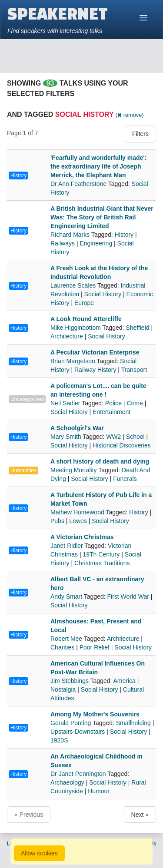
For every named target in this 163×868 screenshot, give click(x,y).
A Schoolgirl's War (77, 428)
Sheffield (137, 328)
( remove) (130, 115)
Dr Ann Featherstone (79, 184)
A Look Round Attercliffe (86, 319)
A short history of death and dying (100, 461)
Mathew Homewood (78, 512)
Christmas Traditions (102, 563)
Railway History (95, 370)
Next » (140, 815)
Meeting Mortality (74, 470)
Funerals (125, 479)
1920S (59, 740)
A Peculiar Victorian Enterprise (95, 352)
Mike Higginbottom (77, 328)
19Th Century (101, 554)
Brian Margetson (73, 361)
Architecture (67, 336)
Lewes (78, 521)
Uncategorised (27, 399)
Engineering (96, 243)
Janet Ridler (67, 546)
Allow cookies (39, 853)
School (135, 437)
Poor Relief (95, 647)
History (18, 176)
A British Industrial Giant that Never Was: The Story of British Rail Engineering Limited (102, 217)
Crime (135, 403)
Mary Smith (67, 437)
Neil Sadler (66, 403)
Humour (99, 791)
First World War (128, 596)
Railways (63, 243)
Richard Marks (71, 235)
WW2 (113, 437)
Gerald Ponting (72, 723)
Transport (134, 370)
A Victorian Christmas (82, 537)
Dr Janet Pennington (79, 774)
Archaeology (67, 782)
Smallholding (133, 723)
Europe (84, 303)
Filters (140, 134)
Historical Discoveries (122, 445)
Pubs (57, 521)
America (125, 681)
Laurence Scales (74, 285)
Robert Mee (67, 639)
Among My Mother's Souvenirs (95, 714)
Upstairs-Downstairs (78, 732)
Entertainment (111, 412)
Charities (62, 647)
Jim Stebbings (70, 681)
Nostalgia (63, 689)
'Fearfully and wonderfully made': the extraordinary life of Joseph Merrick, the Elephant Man (98, 166)
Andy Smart (67, 596)
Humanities (23, 470)
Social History (103, 294)
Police (113, 403)
